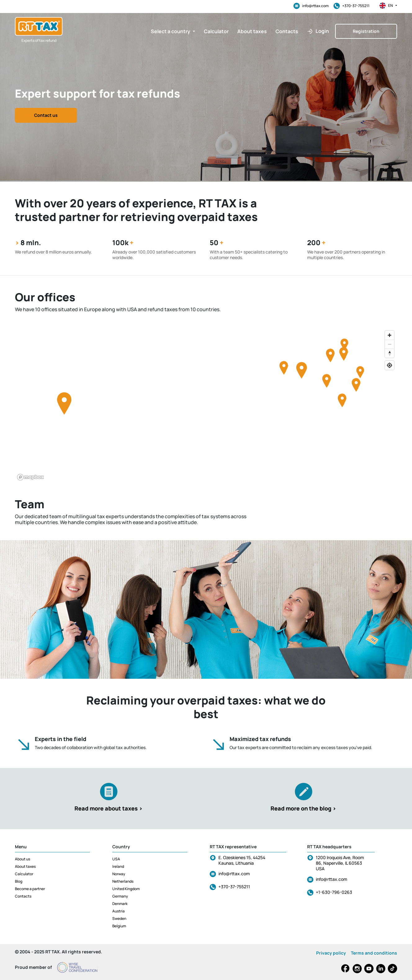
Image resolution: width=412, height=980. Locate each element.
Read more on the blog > (303, 808)
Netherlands (123, 881)
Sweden (119, 918)
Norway (119, 874)
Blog (19, 881)
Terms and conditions (374, 953)
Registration (366, 31)
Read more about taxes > (109, 808)
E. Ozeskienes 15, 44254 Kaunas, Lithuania (242, 860)
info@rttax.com (311, 6)
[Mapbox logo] (30, 477)
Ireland (118, 866)
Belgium (119, 926)
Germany (120, 896)
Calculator (24, 874)
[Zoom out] (390, 344)
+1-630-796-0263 (334, 892)
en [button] (388, 6)
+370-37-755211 (352, 6)
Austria (119, 911)
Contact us (46, 115)
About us (22, 859)
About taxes (25, 866)
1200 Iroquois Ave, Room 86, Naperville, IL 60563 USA (340, 863)
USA (116, 859)
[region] (206, 405)
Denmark (120, 904)
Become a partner (30, 889)
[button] (173, 31)
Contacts (23, 896)
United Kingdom (126, 889)
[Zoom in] (390, 335)
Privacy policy (331, 953)
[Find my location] (390, 365)
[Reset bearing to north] (390, 353)
